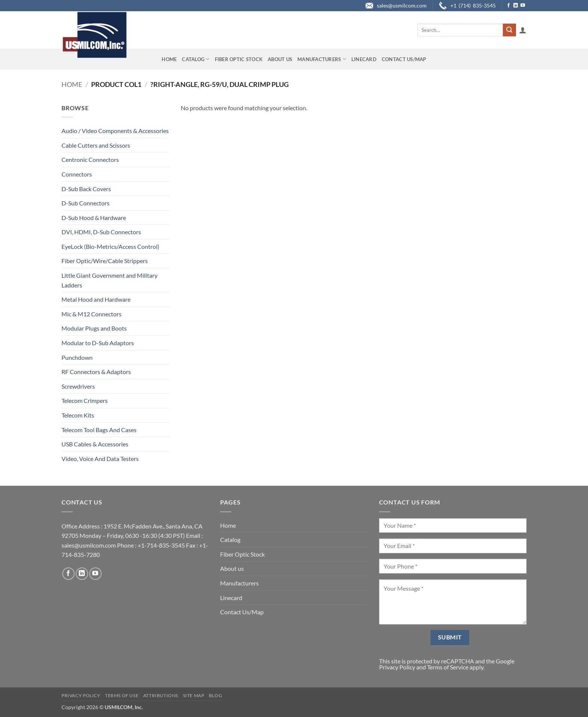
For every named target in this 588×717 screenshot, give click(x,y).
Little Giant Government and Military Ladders (109, 280)
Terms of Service (448, 667)
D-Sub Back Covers (86, 189)
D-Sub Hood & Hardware (94, 218)
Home (169, 59)
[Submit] (509, 30)
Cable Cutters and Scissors (96, 145)
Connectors (77, 174)
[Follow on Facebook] (508, 6)
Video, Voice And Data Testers (100, 459)
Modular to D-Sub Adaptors (98, 343)
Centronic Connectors (90, 159)
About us (280, 59)
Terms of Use (122, 695)
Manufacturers (322, 59)
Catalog (196, 59)
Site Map (194, 695)
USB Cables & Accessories (95, 444)
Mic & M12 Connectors (91, 314)
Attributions (161, 695)
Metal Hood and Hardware (96, 299)
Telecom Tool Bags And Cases (99, 430)
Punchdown (77, 357)
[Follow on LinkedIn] (516, 6)
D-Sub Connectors (85, 203)
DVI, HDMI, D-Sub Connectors (101, 232)
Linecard (364, 59)
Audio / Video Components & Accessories (115, 131)
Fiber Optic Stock (239, 59)
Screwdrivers (78, 386)
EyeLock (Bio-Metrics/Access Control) (110, 246)
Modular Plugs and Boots (94, 328)
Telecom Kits (78, 415)
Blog (215, 695)
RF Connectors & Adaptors (96, 372)
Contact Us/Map (404, 59)
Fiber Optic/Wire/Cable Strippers (105, 261)
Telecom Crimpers (85, 400)
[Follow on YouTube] (523, 6)
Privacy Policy (397, 667)
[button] (523, 30)
